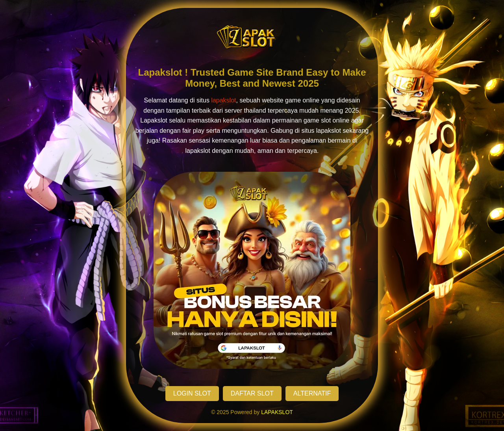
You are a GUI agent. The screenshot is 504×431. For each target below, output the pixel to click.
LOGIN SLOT (192, 393)
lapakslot (223, 100)
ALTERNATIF (312, 393)
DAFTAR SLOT (252, 393)
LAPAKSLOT (277, 412)
